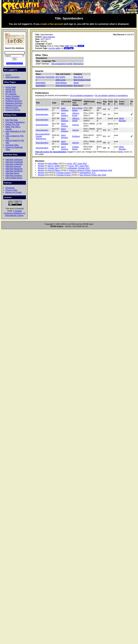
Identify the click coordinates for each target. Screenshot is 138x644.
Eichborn (76, 136)
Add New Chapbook (14, 162)
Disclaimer (10, 188)
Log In (8, 75)
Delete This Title (12, 124)
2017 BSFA (60, 77)
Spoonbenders (42, 109)
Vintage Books (76, 148)
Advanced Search (15, 64)
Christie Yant (53, 168)
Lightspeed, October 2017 (79, 168)
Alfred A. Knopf (76, 114)
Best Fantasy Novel (82, 80)
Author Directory (13, 96)
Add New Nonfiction (14, 171)
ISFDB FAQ (11, 92)
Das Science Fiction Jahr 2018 (93, 175)
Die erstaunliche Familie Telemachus (67, 64)
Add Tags (69, 48)
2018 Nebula (61, 83)
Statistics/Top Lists (14, 105)
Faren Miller (53, 163)
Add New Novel (12, 173)
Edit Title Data (12, 120)
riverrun (76, 125)
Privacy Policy (12, 190)
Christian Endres (63, 173)
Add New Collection (14, 164)
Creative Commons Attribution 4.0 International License (15, 213)
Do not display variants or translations (111, 95)
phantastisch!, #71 (87, 173)
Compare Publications (15, 122)
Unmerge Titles (12, 145)
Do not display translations (82, 95)
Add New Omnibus (14, 175)
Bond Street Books (77, 109)
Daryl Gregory (49, 37)
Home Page (11, 87)
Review (41, 163)
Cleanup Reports (13, 110)
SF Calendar (11, 94)
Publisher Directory (14, 101)
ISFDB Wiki (10, 89)
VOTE (81, 46)
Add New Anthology (14, 160)
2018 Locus (61, 80)
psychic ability (55, 48)
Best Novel (78, 77)
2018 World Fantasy (64, 86)
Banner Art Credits (13, 192)
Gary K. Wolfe (53, 166)
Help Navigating (12, 77)
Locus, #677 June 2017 (77, 163)
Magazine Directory (14, 103)
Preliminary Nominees (45, 77)
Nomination (41, 83)
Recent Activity (12, 108)
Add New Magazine (14, 169)
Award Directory (12, 98)
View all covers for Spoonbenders (51, 152)
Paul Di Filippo (54, 170)
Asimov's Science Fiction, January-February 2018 (91, 170)
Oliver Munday (122, 120)
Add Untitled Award (14, 178)
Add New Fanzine (13, 166)
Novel (76, 83)
